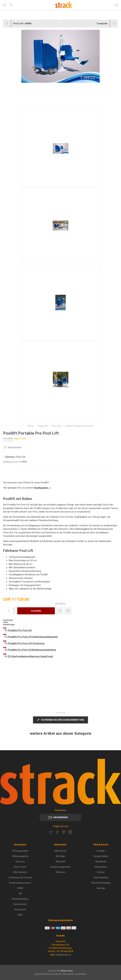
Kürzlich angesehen (60, 867)
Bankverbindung (20, 899)
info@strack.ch (63, 955)
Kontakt (101, 851)
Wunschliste (101, 867)
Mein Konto (60, 851)
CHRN (20, 888)
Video (6, 622)
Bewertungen (9, 625)
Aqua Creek (20, 439)
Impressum (20, 909)
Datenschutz (20, 904)
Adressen (60, 862)
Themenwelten (101, 878)
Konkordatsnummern (20, 883)
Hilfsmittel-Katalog (101, 883)
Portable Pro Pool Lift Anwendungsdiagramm (33, 637)
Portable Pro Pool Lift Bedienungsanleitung (32, 650)
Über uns (20, 862)
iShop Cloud (67, 971)
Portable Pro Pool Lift (20, 630)
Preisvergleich (68, 611)
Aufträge (60, 856)
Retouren (60, 872)
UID (20, 893)
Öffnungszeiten (20, 851)
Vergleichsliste (101, 856)
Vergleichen (14, 448)
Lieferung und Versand (20, 878)
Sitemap (101, 888)
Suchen (101, 872)
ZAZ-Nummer (20, 872)
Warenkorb (101, 862)
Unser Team (20, 867)
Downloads (8, 620)
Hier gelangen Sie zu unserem (19, 488)
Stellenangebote (20, 856)
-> (43, 488)
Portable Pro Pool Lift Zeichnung (26, 643)
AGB (20, 915)
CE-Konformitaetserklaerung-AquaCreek (30, 656)
